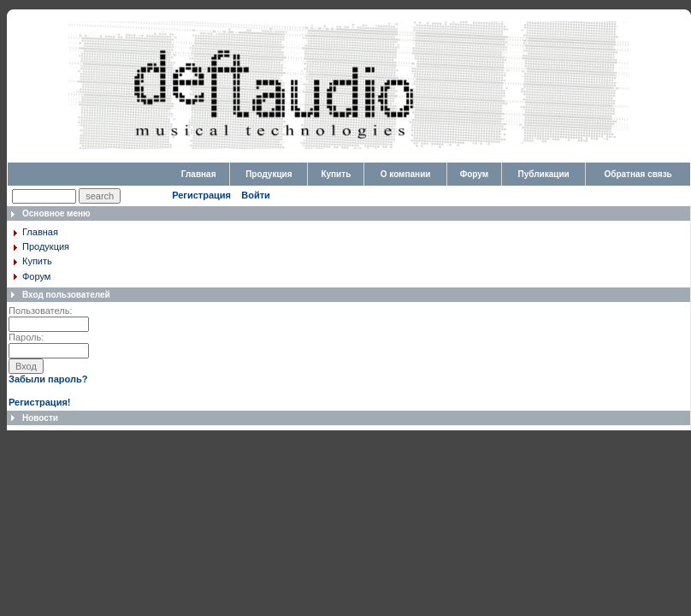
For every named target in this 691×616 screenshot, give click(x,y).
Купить (336, 174)
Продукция (269, 174)
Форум (474, 174)
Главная (199, 174)
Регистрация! (39, 402)
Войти (256, 195)
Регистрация (201, 195)
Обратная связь (638, 174)
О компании (406, 174)
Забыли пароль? (48, 379)
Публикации (544, 174)
